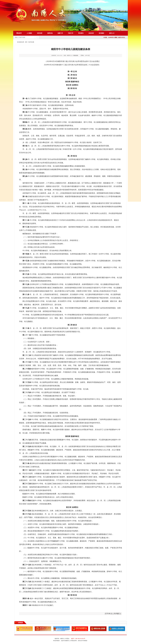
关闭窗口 (117, 614)
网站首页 (19, 33)
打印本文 (109, 614)
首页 (26, 42)
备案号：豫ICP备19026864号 (78, 639)
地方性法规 (31, 42)
